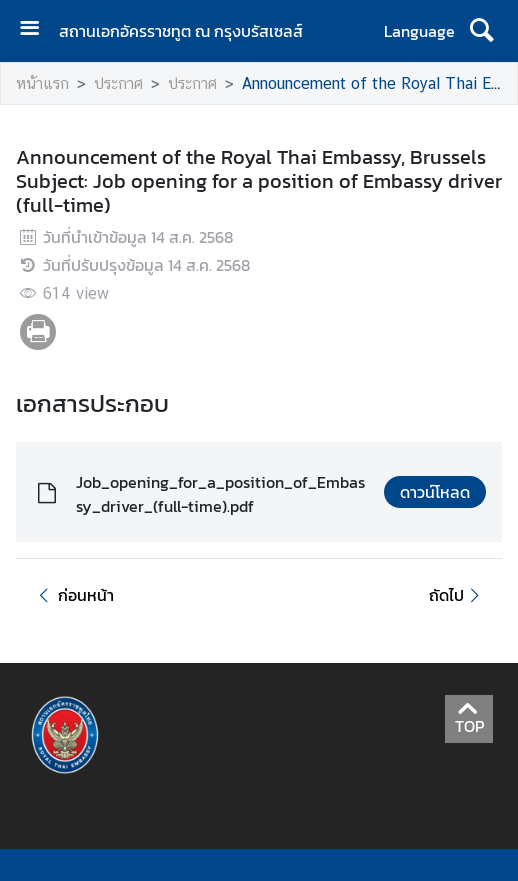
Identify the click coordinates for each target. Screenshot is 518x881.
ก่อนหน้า (73, 595)
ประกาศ (118, 83)
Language (419, 31)
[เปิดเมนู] (37, 30)
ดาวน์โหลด (435, 492)
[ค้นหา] (481, 31)
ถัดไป (457, 595)
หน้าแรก (42, 83)
